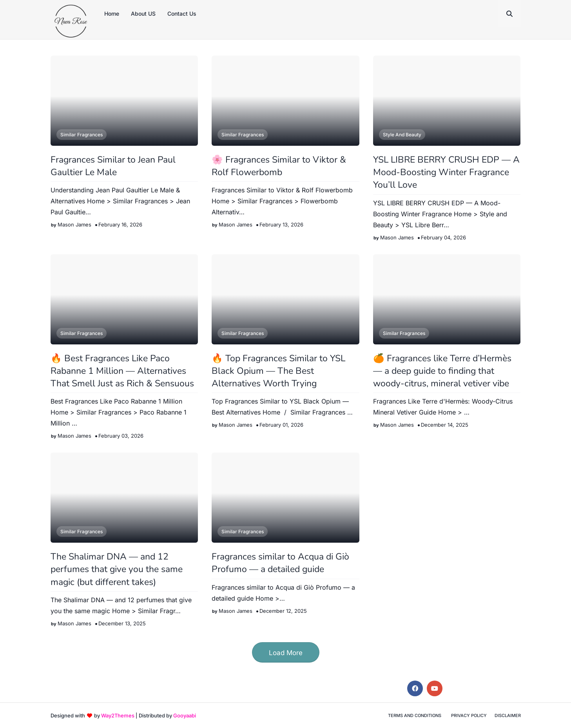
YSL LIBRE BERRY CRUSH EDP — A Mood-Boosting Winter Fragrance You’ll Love (446, 172)
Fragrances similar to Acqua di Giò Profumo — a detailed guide (280, 563)
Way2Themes (118, 715)
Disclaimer (508, 715)
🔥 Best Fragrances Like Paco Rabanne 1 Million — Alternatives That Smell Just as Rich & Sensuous (122, 371)
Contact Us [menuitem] (182, 14)
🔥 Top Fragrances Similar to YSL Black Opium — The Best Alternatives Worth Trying (278, 371)
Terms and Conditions (415, 715)
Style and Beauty (402, 135)
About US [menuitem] (143, 14)
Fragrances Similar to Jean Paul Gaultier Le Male (113, 166)
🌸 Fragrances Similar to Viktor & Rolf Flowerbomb (279, 166)
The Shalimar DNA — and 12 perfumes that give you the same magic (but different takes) (117, 569)
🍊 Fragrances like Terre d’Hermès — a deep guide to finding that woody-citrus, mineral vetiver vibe (442, 371)
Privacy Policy (469, 715)
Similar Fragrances (82, 135)
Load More (286, 653)
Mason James (74, 225)
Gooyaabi (185, 715)
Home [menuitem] (112, 14)
